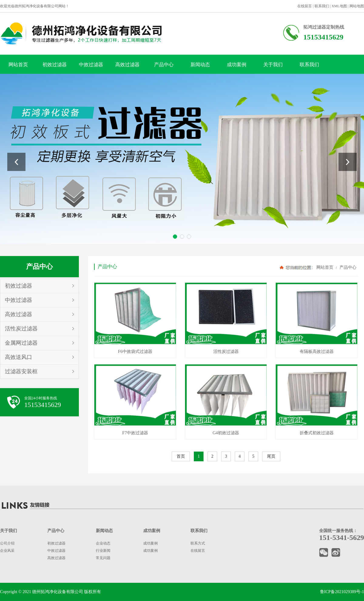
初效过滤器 (55, 65)
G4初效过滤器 (226, 433)
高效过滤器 (127, 65)
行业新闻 (103, 551)
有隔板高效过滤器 (317, 352)
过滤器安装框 (21, 371)
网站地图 (357, 6)
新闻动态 (200, 65)
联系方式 (198, 543)
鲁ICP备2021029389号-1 (342, 592)
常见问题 (103, 558)
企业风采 (7, 551)
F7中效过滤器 (135, 433)
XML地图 (339, 6)
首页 (181, 456)
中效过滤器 (91, 65)
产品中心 (164, 65)
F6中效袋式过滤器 (135, 352)
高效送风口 (19, 357)
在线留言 (305, 6)
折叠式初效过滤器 (317, 433)
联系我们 (322, 6)
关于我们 (273, 65)
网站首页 (18, 65)
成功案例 (237, 65)
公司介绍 (7, 543)
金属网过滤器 (21, 343)
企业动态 (103, 543)
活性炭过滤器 (21, 329)
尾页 (271, 456)
